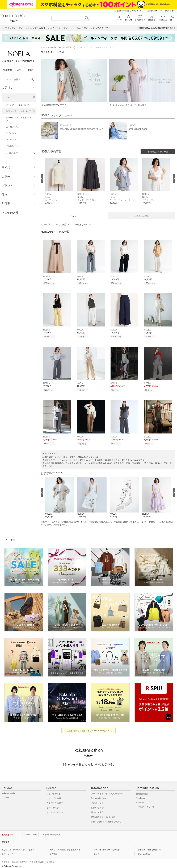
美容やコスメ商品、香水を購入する (65, 848)
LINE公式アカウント (145, 805)
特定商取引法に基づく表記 (104, 815)
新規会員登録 (142, 792)
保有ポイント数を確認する (149, 848)
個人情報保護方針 (20, 860)
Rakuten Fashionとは (101, 796)
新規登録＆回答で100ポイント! (129, 11)
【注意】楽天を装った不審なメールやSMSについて (89, 729)
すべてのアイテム (55, 810)
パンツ (8, 98)
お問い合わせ (97, 806)
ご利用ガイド (97, 801)
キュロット (11, 139)
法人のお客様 (97, 810)
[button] (59, 184)
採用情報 (50, 860)
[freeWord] (19, 80)
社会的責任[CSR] (37, 860)
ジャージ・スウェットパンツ (18, 119)
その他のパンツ (13, 146)
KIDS (31, 70)
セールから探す (54, 806)
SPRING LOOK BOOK (138, 129)
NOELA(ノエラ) (74, 47)
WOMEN (8, 70)
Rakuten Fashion (57, 47)
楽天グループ (153, 11)
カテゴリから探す (55, 801)
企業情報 (6, 860)
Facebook (140, 796)
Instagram (141, 800)
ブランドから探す (55, 792)
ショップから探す (55, 796)
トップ (44, 47)
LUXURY (6, 796)
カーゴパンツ (12, 127)
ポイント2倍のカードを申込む (107, 848)
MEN (19, 70)
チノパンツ (11, 133)
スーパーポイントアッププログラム (108, 792)
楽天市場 (169, 11)
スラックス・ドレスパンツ (18, 111)
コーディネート (142, 216)
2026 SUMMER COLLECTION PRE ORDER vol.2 (81, 129)
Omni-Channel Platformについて (106, 820)
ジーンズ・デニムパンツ (17, 105)
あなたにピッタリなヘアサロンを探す (18, 848)
